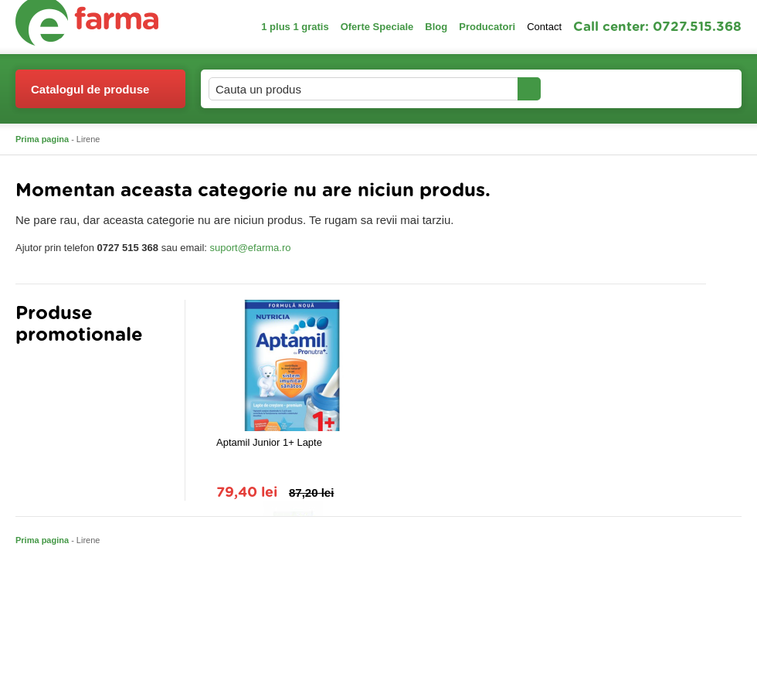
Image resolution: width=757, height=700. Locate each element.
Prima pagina (42, 139)
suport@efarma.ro (251, 248)
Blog (436, 27)
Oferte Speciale (377, 27)
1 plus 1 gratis (295, 27)
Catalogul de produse (90, 95)
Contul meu (594, 88)
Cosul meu (690, 89)
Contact (544, 27)
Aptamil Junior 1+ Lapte (269, 442)
